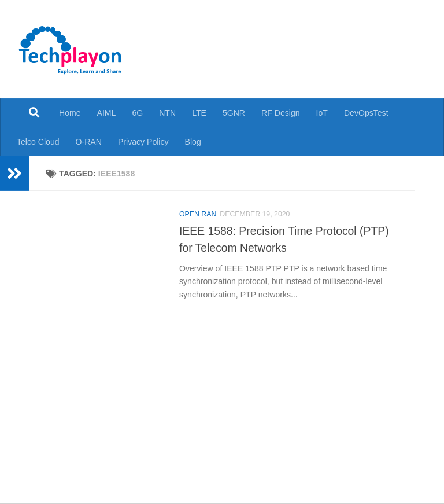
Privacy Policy (143, 142)
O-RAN (89, 142)
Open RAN (198, 214)
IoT (322, 113)
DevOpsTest (366, 113)
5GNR (234, 113)
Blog (193, 142)
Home (70, 113)
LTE (199, 113)
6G (137, 113)
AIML (107, 113)
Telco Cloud (38, 142)
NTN (167, 113)
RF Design (281, 113)
